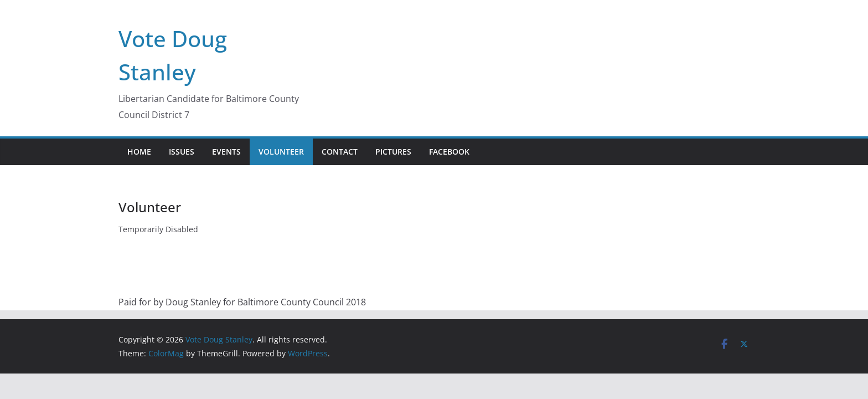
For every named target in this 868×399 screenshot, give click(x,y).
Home (139, 152)
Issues (182, 152)
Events (226, 152)
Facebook (449, 152)
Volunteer (281, 152)
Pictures (393, 152)
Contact (340, 152)
